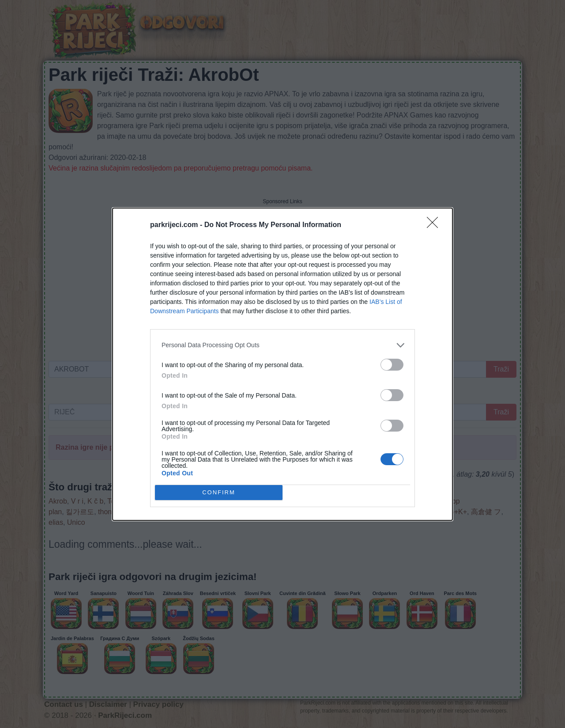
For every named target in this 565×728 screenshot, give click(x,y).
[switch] (392, 365)
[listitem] (282, 345)
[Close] (435, 225)
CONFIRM (219, 492)
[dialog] (282, 364)
